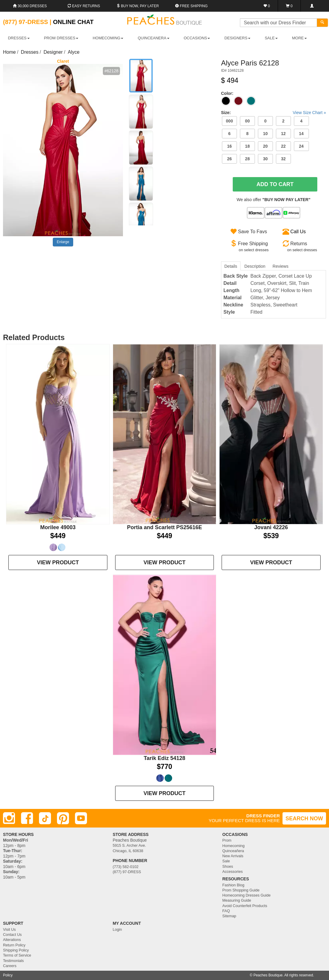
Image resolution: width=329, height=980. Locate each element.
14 (301, 134)
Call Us (298, 232)
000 (229, 121)
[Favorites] (267, 6)
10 (265, 134)
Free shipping (191, 6)
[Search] (322, 23)
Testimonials (13, 961)
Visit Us (9, 930)
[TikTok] (45, 818)
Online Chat (73, 22)
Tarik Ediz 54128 (164, 758)
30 (265, 159)
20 (265, 146)
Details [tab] (231, 266)
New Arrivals (233, 856)
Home (9, 52)
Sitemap (229, 916)
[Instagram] (9, 818)
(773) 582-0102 (126, 867)
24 (301, 146)
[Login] (312, 6)
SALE (271, 38)
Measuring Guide (237, 900)
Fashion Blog (233, 885)
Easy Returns (84, 6)
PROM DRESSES (61, 38)
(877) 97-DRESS (127, 872)
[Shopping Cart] (289, 6)
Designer (53, 52)
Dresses (30, 52)
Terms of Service (17, 955)
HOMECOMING (108, 38)
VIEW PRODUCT (58, 562)
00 (247, 121)
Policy (8, 975)
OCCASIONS (197, 38)
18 (247, 146)
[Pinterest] (63, 818)
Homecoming (233, 846)
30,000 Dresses (30, 6)
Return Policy (14, 945)
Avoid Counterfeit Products (245, 906)
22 (283, 146)
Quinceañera (233, 851)
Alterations (12, 940)
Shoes (228, 867)
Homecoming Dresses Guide (246, 895)
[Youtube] (81, 818)
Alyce (74, 52)
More (299, 38)
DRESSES (19, 38)
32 (283, 159)
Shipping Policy (16, 950)
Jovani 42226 (271, 527)
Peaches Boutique (268, 975)
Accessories (232, 872)
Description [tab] (255, 266)
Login (117, 930)
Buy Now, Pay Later (138, 6)
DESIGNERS (237, 38)
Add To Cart (275, 184)
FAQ (226, 911)
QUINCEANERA (153, 38)
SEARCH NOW (304, 819)
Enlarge (63, 242)
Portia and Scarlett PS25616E (164, 527)
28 (247, 159)
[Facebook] (27, 818)
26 (229, 159)
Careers (10, 966)
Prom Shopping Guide (241, 890)
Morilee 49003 (58, 527)
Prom (227, 840)
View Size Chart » (309, 113)
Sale (226, 861)
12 (283, 134)
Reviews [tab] (281, 266)
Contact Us (12, 935)
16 (229, 146)
